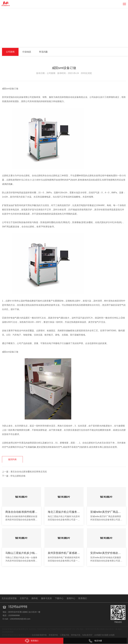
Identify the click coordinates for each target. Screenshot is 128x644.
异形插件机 (53, 635)
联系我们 (83, 598)
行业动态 (27, 52)
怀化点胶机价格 (18, 476)
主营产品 (24, 598)
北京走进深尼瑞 (9, 598)
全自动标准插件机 (39, 635)
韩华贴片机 (76, 635)
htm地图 (105, 635)
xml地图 (98, 635)
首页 (101, 42)
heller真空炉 (87, 635)
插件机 (35, 598)
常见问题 (43, 52)
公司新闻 (121, 42)
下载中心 (59, 598)
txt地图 (112, 635)
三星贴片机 (65, 635)
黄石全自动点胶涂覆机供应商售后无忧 (29, 472)
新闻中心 (110, 42)
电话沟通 (95, 641)
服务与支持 (46, 598)
